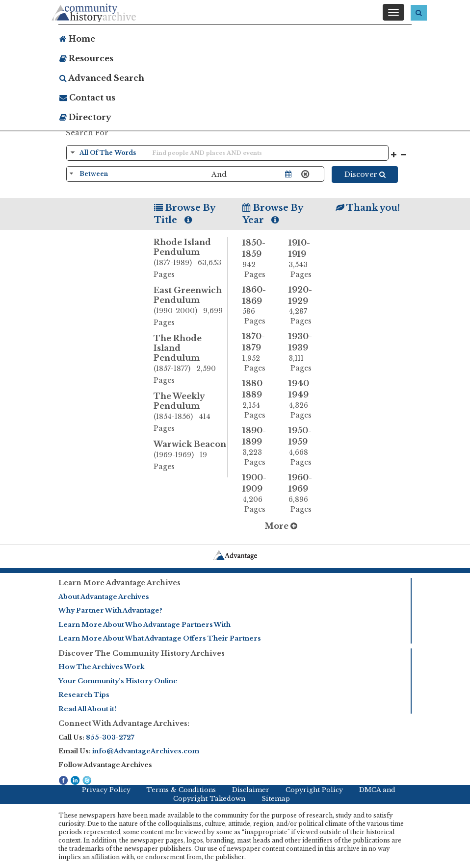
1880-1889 (258, 399)
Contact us (87, 98)
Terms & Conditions (181, 790)
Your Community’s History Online (118, 681)
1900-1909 (258, 493)
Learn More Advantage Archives (119, 583)
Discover (365, 174)
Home (77, 39)
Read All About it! (87, 709)
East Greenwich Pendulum (191, 307)
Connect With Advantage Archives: (124, 723)
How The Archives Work (101, 667)
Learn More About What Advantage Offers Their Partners (160, 638)
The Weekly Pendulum (191, 413)
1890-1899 (258, 446)
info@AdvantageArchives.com (146, 751)
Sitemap (276, 799)
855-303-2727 (110, 737)
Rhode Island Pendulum (191, 259)
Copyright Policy (314, 790)
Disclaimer (251, 790)
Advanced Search (102, 78)
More (281, 526)
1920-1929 (304, 306)
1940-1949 (304, 399)
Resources (86, 58)
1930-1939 (304, 352)
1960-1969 (304, 493)
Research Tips (84, 695)
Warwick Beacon (191, 456)
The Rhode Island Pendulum (191, 360)
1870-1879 (258, 352)
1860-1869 (258, 306)
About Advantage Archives (104, 597)
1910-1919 (304, 259)
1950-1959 (304, 446)
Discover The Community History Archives (142, 653)
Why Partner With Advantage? (110, 610)
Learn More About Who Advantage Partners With (144, 625)
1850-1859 (258, 259)
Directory (85, 117)
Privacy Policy (106, 790)
